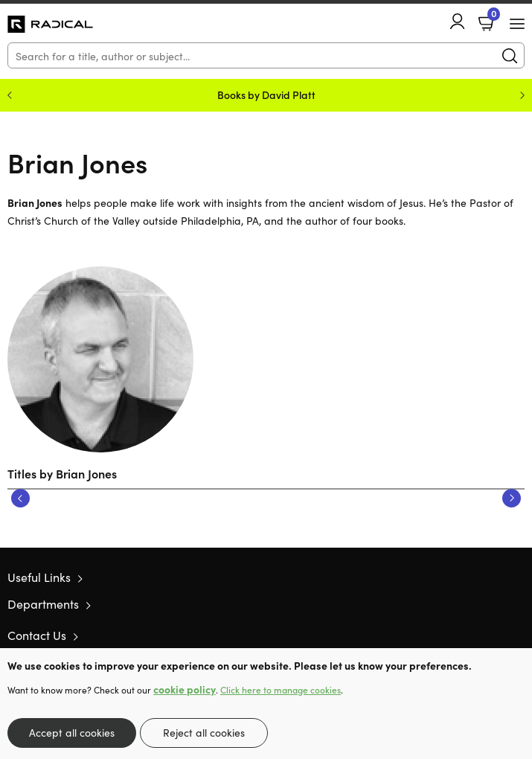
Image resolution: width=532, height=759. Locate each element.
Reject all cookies (204, 732)
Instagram (517, 635)
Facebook (491, 635)
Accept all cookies (72, 732)
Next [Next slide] (522, 95)
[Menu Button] (517, 24)
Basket (492, 17)
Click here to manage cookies (281, 690)
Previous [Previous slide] (10, 95)
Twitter (464, 635)
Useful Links (39, 577)
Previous (20, 498)
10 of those (50, 25)
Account (458, 21)
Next (512, 498)
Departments (43, 603)
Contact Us (37, 635)
